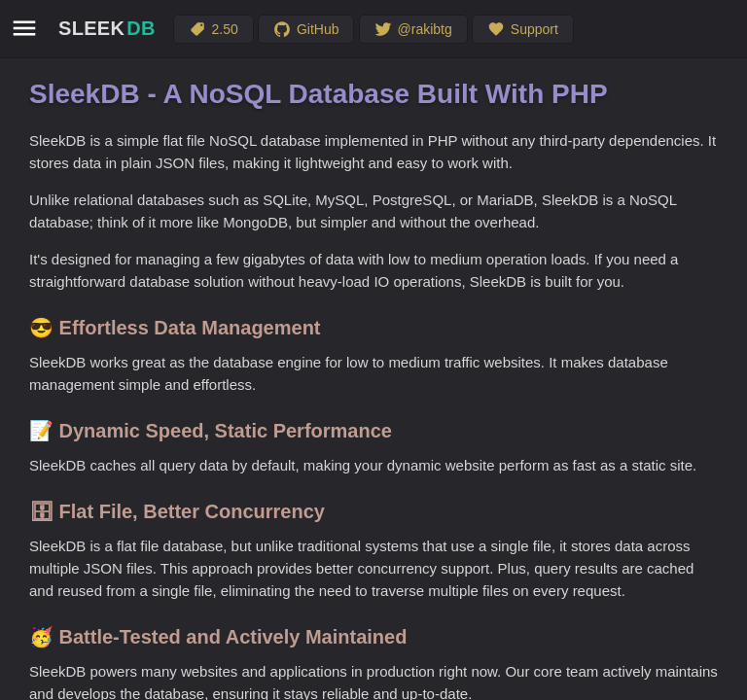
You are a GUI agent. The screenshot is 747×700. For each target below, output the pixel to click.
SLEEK (107, 28)
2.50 (213, 29)
